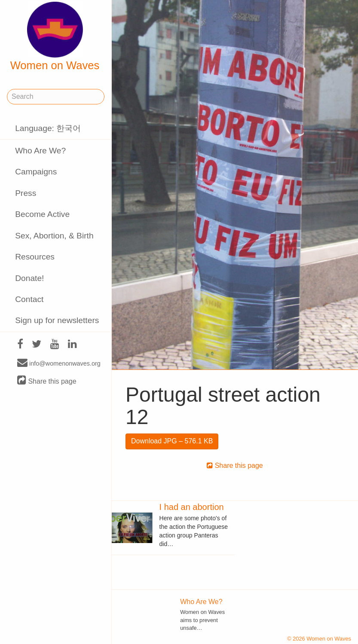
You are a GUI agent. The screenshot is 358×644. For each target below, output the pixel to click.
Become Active (42, 214)
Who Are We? (40, 151)
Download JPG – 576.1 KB (172, 441)
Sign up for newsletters (57, 320)
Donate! (29, 278)
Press (26, 193)
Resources (35, 257)
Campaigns (36, 172)
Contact (29, 299)
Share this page (47, 381)
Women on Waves (55, 37)
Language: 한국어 (48, 128)
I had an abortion (192, 507)
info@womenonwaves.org (59, 363)
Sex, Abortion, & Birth (54, 236)
